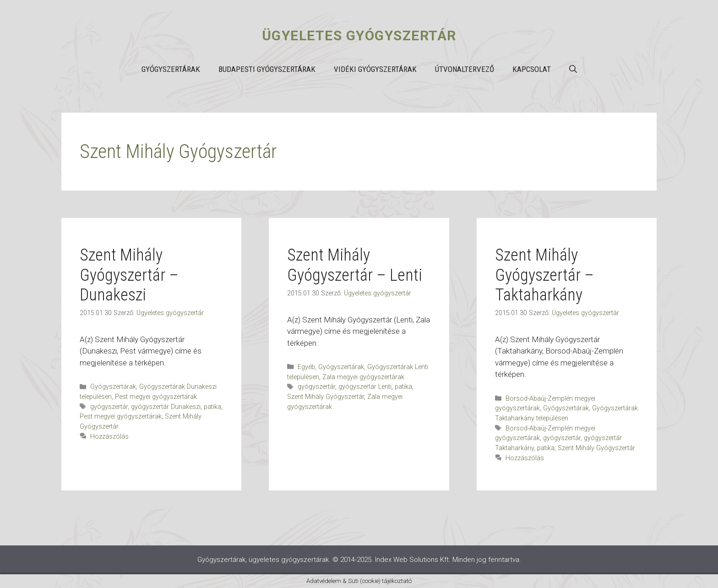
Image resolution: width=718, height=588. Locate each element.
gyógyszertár (109, 407)
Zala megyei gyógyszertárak (363, 377)
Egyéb (306, 367)
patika (212, 407)
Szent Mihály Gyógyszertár (326, 397)
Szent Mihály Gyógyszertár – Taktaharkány (544, 275)
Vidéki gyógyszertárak (375, 69)
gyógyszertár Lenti (365, 387)
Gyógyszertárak (171, 69)
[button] (573, 69)
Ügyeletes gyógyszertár (359, 35)
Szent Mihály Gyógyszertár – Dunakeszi (129, 275)
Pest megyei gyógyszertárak (156, 397)
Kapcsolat (532, 69)
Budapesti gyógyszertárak (267, 69)
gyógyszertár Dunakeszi (166, 407)
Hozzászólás (109, 437)
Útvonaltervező (465, 69)
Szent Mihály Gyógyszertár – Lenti (355, 265)
